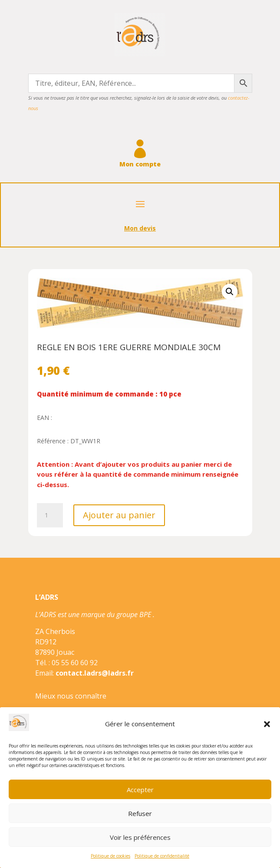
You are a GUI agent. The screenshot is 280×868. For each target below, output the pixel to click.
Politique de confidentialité (162, 856)
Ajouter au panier (119, 515)
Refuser (140, 813)
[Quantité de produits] (50, 515)
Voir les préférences (140, 837)
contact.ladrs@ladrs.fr (95, 673)
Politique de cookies (110, 856)
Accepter (140, 790)
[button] (267, 724)
